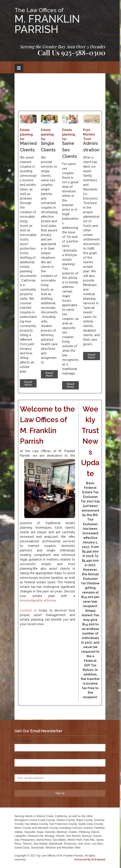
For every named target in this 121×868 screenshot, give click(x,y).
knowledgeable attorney (38, 600)
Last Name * (23, 756)
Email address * (26, 771)
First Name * (23, 740)
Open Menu (19, 68)
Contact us (28, 610)
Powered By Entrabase (90, 859)
